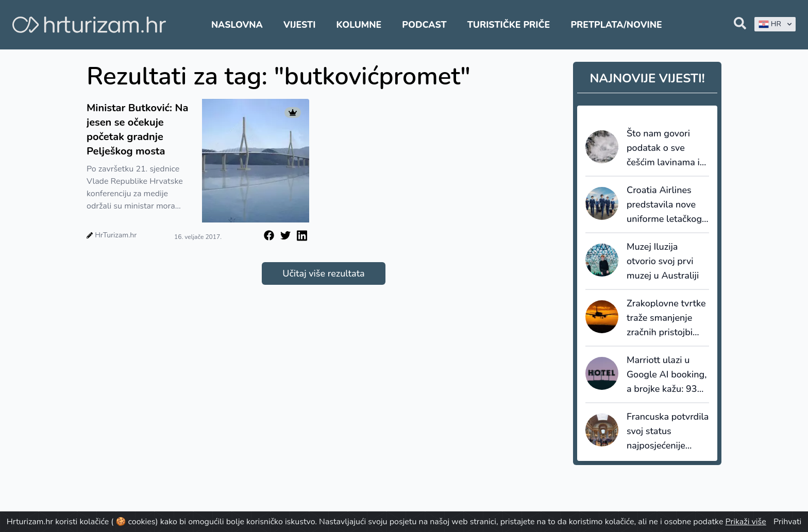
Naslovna (237, 25)
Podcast (424, 25)
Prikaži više (746, 522)
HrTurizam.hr (116, 235)
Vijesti (299, 25)
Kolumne (359, 25)
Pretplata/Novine (616, 25)
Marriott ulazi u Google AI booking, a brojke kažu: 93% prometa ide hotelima (667, 375)
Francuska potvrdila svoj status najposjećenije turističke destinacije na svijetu (668, 432)
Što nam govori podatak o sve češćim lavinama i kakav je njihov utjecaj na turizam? (666, 148)
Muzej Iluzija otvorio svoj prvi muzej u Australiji (663, 261)
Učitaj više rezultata (323, 273)
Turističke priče (509, 25)
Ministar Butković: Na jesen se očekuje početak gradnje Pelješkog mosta (137, 130)
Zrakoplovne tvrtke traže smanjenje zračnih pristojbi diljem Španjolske (666, 318)
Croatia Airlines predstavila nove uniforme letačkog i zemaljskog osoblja (667, 205)
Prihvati (787, 522)
